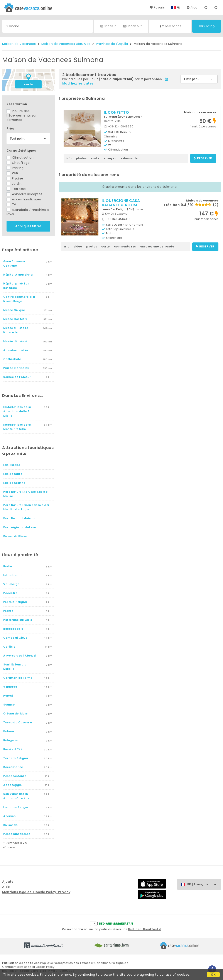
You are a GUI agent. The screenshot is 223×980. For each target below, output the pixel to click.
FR (178, 8)
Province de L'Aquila (112, 44)
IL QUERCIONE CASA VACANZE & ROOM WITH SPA (121, 205)
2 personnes (170, 26)
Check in (108, 26)
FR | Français (204, 884)
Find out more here (56, 975)
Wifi (12, 173)
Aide (192, 8)
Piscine (15, 178)
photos (81, 158)
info (69, 158)
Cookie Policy (45, 967)
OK (213, 975)
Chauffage (18, 163)
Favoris (157, 8)
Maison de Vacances (19, 44)
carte (28, 84)
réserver (203, 158)
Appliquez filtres (28, 226)
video (78, 246)
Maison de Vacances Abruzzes (66, 44)
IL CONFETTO (117, 112)
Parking (15, 168)
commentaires (125, 246)
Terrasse (16, 189)
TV (11, 205)
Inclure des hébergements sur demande (22, 115)
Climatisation (20, 157)
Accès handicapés (24, 199)
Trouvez (207, 26)
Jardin (14, 184)
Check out (132, 26)
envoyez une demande (121, 158)
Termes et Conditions (95, 963)
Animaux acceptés (24, 194)
